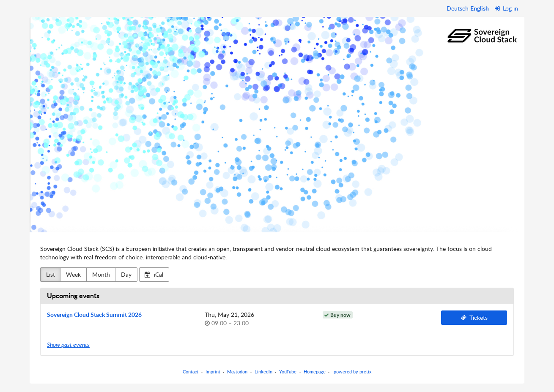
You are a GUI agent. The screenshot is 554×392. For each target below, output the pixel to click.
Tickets (474, 317)
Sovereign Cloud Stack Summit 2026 (94, 314)
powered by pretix (352, 372)
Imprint (213, 372)
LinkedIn (263, 372)
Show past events (68, 344)
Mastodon (237, 372)
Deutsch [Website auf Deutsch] (458, 8)
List (51, 274)
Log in (507, 8)
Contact (191, 372)
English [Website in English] (480, 8)
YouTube (288, 372)
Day (126, 274)
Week (73, 274)
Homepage (315, 372)
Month (101, 274)
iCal (154, 274)
